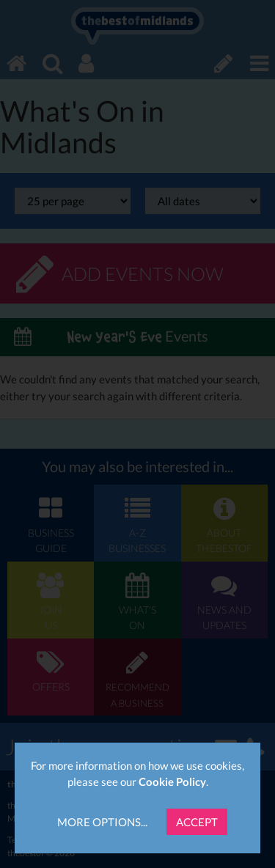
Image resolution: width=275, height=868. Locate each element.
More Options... (102, 822)
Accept (197, 822)
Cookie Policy (172, 781)
